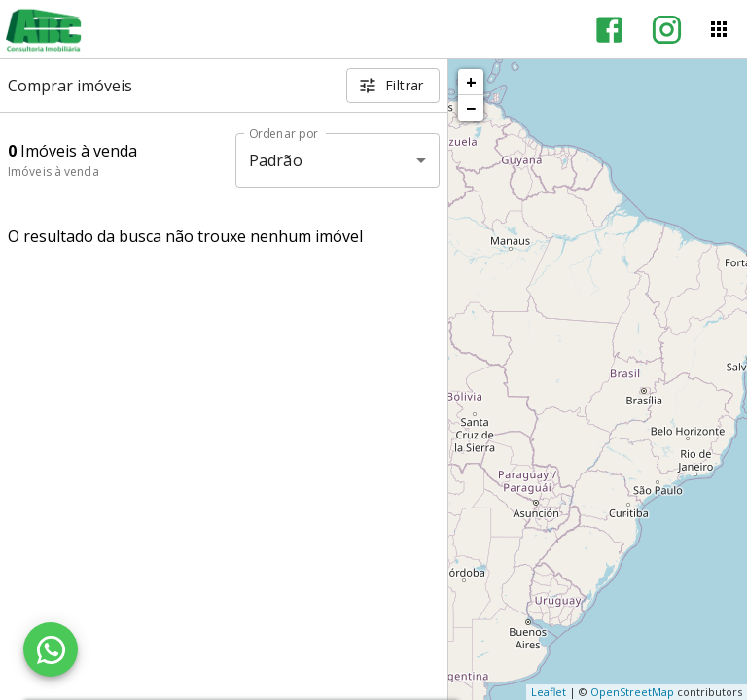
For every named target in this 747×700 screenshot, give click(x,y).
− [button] (471, 108)
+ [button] (471, 82)
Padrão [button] (276, 160)
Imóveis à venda (53, 172)
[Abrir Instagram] (667, 30)
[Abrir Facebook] (609, 30)
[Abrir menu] (719, 29)
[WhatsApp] (51, 649)
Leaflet (549, 692)
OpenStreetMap (632, 692)
